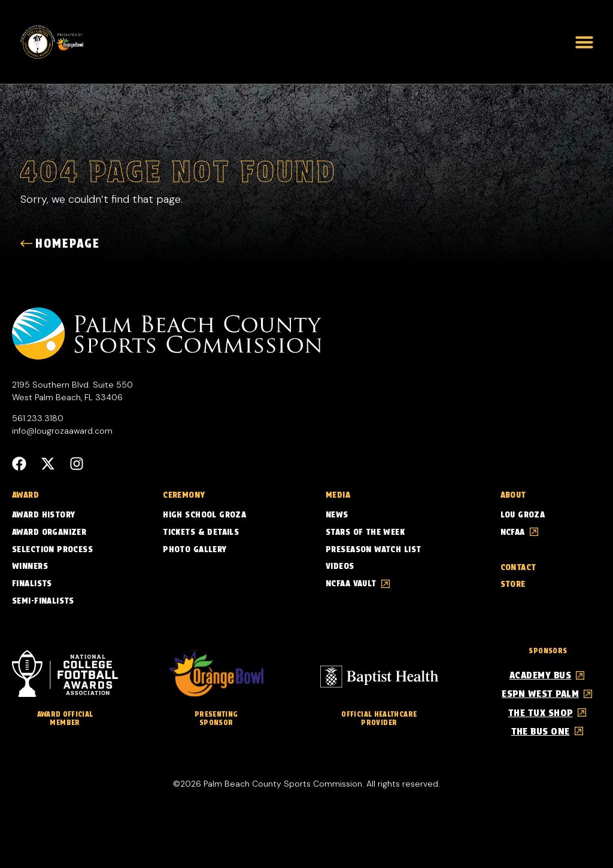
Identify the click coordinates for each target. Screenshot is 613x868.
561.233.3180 (38, 418)
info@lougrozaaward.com (62, 431)
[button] (584, 42)
